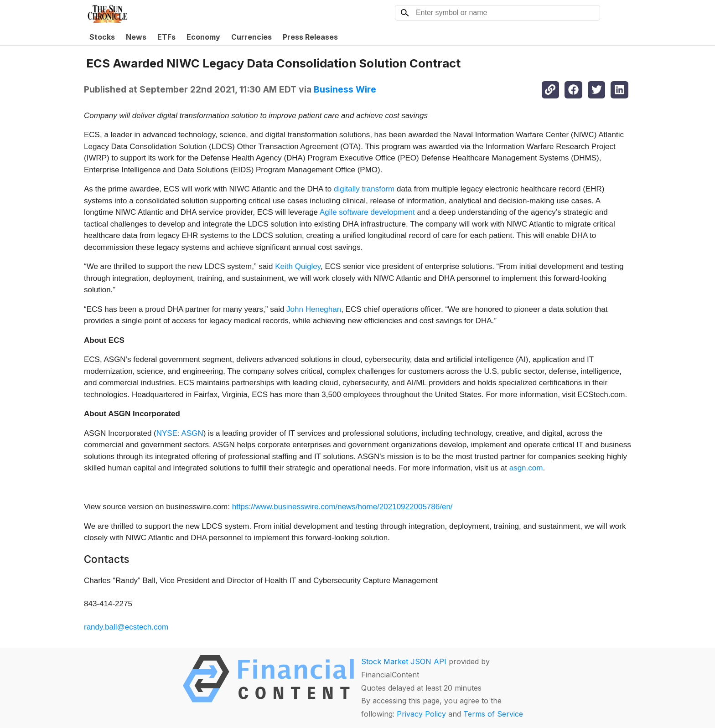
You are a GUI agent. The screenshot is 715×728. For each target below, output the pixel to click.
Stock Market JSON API (404, 661)
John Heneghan (314, 309)
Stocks (102, 37)
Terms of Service (493, 714)
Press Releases (310, 37)
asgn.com (526, 468)
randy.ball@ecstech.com (126, 627)
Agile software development (367, 212)
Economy (203, 37)
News (136, 37)
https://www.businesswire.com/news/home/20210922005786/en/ (342, 507)
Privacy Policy (421, 714)
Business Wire (345, 89)
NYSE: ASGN (180, 433)
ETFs (166, 37)
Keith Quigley (298, 266)
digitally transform (364, 189)
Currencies (251, 37)
